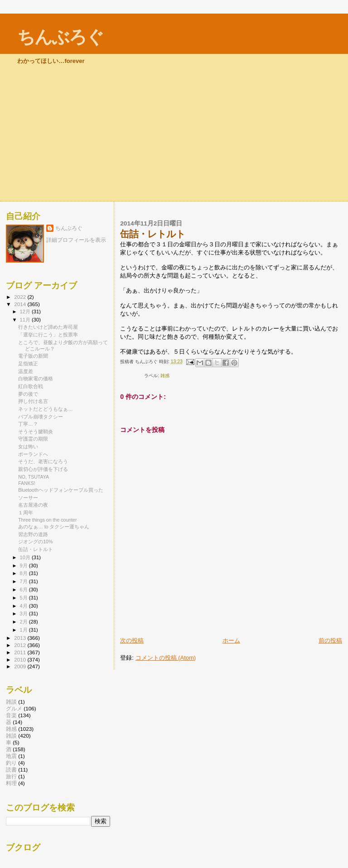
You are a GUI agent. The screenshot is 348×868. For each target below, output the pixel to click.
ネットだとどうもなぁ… (46, 409)
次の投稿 (132, 640)
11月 (26, 320)
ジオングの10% (35, 542)
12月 (26, 312)
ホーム (231, 640)
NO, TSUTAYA (34, 477)
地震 (11, 756)
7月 (24, 581)
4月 (24, 606)
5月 (24, 598)
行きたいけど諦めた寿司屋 (48, 327)
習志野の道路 (33, 534)
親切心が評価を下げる (43, 469)
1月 (24, 630)
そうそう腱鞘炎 (36, 432)
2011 (21, 652)
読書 (11, 770)
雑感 (165, 376)
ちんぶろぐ (60, 37)
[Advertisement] (174, 133)
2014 (21, 304)
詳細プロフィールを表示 (76, 240)
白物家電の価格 (36, 379)
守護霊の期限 (33, 439)
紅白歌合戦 (31, 386)
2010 (21, 659)
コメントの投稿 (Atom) (166, 658)
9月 (24, 566)
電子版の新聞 (33, 356)
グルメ (14, 708)
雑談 (11, 702)
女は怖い (28, 446)
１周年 (26, 513)
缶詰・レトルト (36, 549)
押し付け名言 (33, 401)
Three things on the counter (47, 520)
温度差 (26, 371)
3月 (24, 614)
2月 (24, 622)
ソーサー (28, 498)
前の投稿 (330, 640)
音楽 (11, 715)
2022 (21, 297)
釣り (11, 763)
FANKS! (27, 483)
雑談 (11, 736)
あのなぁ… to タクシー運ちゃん (54, 527)
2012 (21, 645)
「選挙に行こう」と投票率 (48, 335)
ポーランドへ (33, 454)
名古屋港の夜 (33, 505)
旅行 (11, 776)
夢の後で (28, 394)
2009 (21, 666)
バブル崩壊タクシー (41, 417)
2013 (21, 638)
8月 (24, 573)
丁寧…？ (28, 424)
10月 (26, 557)
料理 (11, 783)
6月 (24, 590)
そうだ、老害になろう (43, 461)
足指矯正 (28, 364)
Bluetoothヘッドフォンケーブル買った (61, 490)
